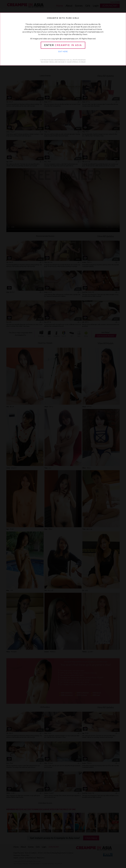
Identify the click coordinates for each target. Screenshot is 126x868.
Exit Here (63, 52)
